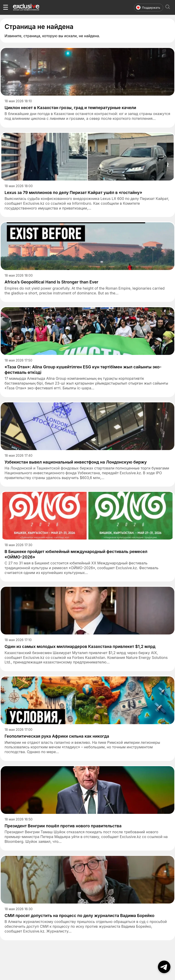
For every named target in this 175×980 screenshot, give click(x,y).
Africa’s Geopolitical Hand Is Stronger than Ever (51, 282)
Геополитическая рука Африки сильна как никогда (57, 736)
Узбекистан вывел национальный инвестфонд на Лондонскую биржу (76, 462)
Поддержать (148, 8)
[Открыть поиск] (168, 7)
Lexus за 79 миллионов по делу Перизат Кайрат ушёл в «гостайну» (73, 193)
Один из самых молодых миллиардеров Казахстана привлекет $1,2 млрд (80, 646)
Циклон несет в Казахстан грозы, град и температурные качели (70, 108)
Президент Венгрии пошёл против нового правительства (63, 826)
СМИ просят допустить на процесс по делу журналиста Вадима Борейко (80, 916)
